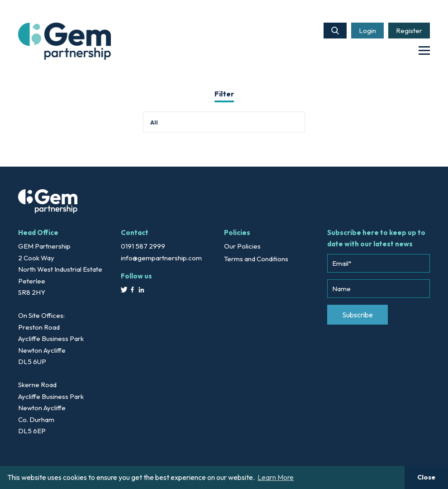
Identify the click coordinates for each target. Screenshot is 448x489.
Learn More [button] (276, 477)
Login (367, 31)
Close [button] (426, 477)
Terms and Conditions (256, 259)
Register (409, 31)
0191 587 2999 (143, 246)
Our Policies (242, 246)
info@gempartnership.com (161, 258)
